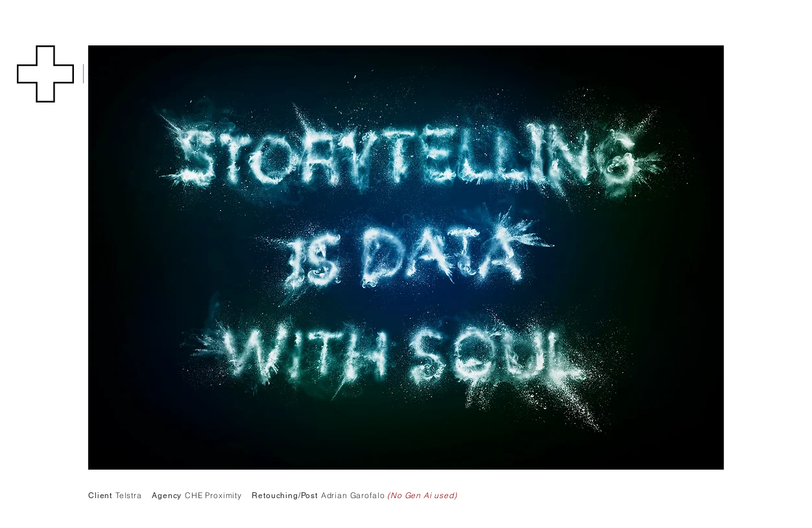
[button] (45, 74)
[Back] (95, 74)
